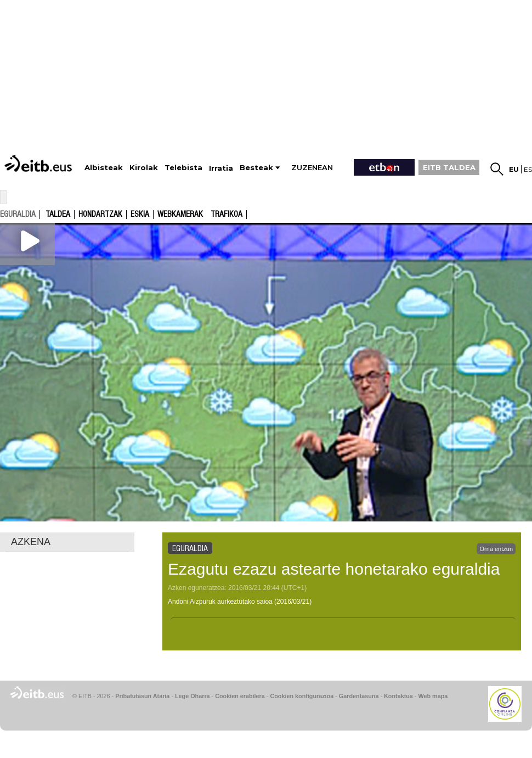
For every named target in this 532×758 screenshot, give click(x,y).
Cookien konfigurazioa (302, 696)
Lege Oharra (193, 696)
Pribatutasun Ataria (142, 696)
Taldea (58, 215)
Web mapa (433, 696)
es (528, 169)
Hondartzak (100, 215)
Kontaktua (398, 696)
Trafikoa (227, 215)
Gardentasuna (359, 696)
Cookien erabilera (240, 696)
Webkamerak (180, 215)
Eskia (140, 215)
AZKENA (31, 542)
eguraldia (18, 214)
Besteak (256, 168)
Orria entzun (496, 549)
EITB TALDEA (449, 167)
